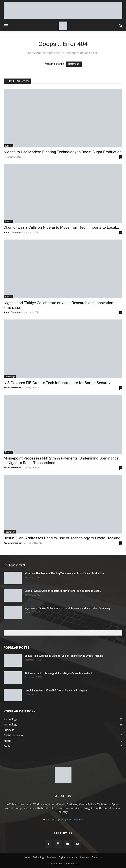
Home (27, 857)
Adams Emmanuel (13, 232)
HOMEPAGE (74, 64)
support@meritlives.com (70, 819)
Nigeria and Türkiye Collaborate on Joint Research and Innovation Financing (67, 608)
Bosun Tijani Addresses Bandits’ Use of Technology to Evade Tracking (62, 538)
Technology (10, 377)
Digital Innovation (68, 857)
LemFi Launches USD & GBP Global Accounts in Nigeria (56, 691)
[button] (6, 26)
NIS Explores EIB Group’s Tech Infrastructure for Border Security (57, 383)
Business (8, 146)
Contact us (97, 857)
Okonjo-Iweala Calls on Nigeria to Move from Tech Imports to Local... (61, 227)
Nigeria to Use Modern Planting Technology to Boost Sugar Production (63, 152)
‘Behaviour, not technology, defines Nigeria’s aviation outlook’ (59, 673)
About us (84, 857)
